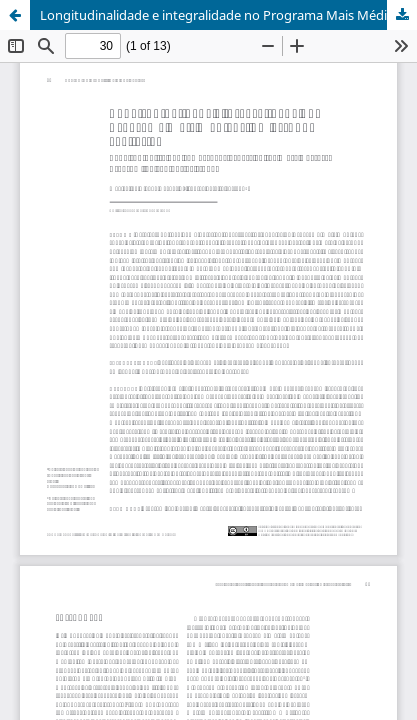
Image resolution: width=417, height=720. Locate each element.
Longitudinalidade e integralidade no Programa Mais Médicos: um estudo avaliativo (228, 15)
